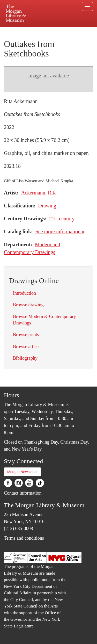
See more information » (60, 231)
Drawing (47, 206)
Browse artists (26, 346)
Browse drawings (29, 305)
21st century (62, 219)
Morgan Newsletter (23, 472)
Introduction (24, 293)
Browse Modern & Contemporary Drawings (44, 320)
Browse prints (26, 335)
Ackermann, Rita (39, 193)
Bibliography (25, 358)
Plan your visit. (14, 30)
